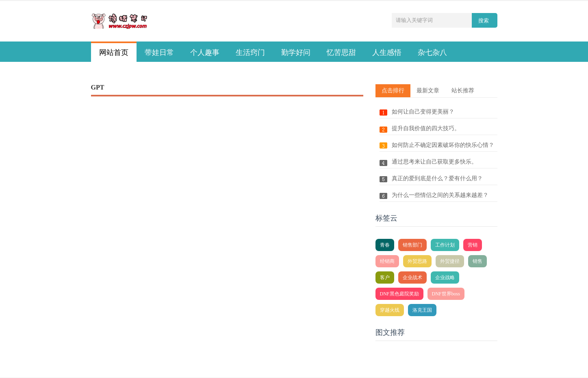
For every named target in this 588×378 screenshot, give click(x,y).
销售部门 (412, 245)
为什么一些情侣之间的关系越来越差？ (440, 195)
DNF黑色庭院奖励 (399, 294)
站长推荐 (463, 91)
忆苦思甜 (341, 52)
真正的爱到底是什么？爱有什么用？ (437, 178)
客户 (385, 277)
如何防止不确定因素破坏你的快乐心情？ (443, 145)
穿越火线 (390, 310)
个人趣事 (205, 52)
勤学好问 (296, 52)
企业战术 (412, 277)
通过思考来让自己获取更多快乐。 (434, 162)
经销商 (387, 261)
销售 (477, 261)
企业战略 (445, 277)
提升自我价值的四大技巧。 (426, 128)
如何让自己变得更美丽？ (423, 112)
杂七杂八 (432, 52)
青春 (385, 245)
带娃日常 (159, 52)
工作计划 (445, 245)
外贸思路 (417, 261)
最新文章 (428, 91)
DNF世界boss (446, 294)
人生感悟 (387, 52)
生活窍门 (250, 52)
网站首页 (114, 52)
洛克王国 (422, 310)
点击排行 (393, 91)
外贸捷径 (450, 261)
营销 (473, 245)
